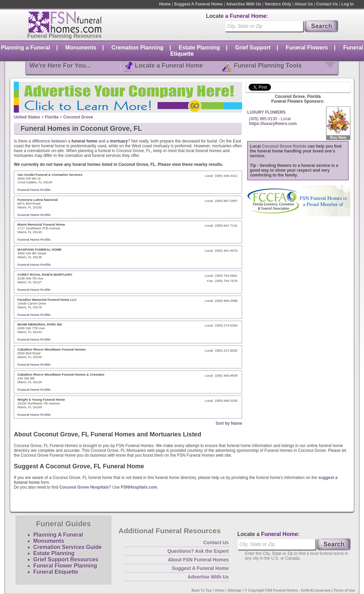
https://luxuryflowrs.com (273, 124)
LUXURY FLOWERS (266, 112)
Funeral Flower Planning (65, 566)
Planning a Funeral (26, 48)
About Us (304, 4)
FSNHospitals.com (139, 487)
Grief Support (253, 48)
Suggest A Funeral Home (198, 4)
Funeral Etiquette (56, 572)
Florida (52, 117)
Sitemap (235, 590)
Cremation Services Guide (67, 547)
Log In (348, 4)
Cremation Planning (138, 48)
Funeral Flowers (307, 48)
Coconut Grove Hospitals (84, 487)
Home (165, 4)
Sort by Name (229, 423)
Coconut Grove (78, 117)
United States (27, 117)
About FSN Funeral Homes (198, 560)
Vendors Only (278, 4)
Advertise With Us (244, 4)
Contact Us (327, 4)
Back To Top (202, 590)
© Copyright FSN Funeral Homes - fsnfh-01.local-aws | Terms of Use (300, 590)
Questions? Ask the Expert (198, 551)
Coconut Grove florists (284, 146)
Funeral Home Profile (34, 190)
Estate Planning (199, 48)
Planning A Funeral (58, 535)
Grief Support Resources (66, 559)
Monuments (81, 48)
